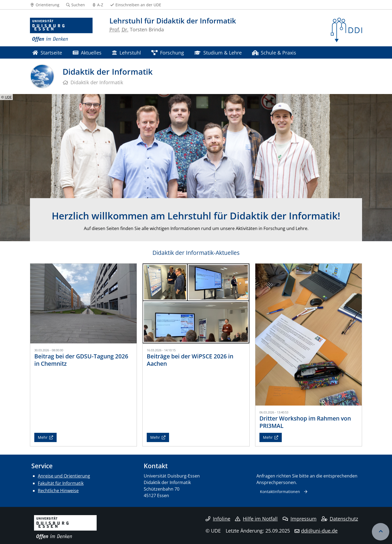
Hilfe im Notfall (256, 519)
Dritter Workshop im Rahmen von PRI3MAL (305, 422)
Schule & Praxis (274, 52)
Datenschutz (340, 519)
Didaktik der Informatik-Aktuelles (196, 253)
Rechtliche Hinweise (58, 491)
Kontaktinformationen (280, 492)
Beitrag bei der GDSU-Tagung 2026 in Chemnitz (81, 360)
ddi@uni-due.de (319, 531)
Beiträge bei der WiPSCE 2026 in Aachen (190, 360)
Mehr (43, 437)
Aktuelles (87, 52)
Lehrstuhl (126, 52)
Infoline (218, 519)
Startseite (47, 52)
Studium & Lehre (218, 52)
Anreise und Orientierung (64, 476)
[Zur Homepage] (61, 30)
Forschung (168, 52)
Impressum (300, 519)
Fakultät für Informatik (61, 483)
